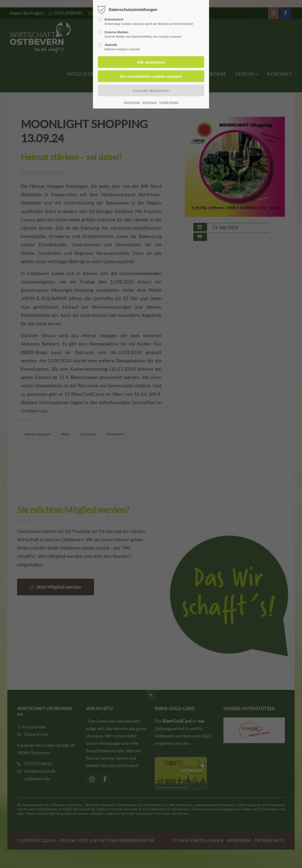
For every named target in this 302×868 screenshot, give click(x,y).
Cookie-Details (169, 102)
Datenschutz (132, 102)
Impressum (150, 102)
